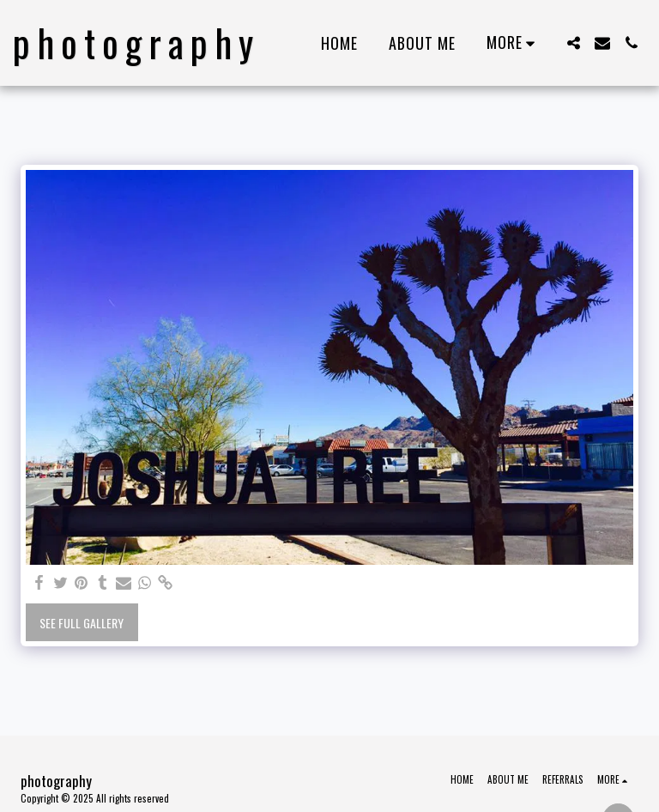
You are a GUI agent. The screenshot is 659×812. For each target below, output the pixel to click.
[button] (573, 43)
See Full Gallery (82, 623)
